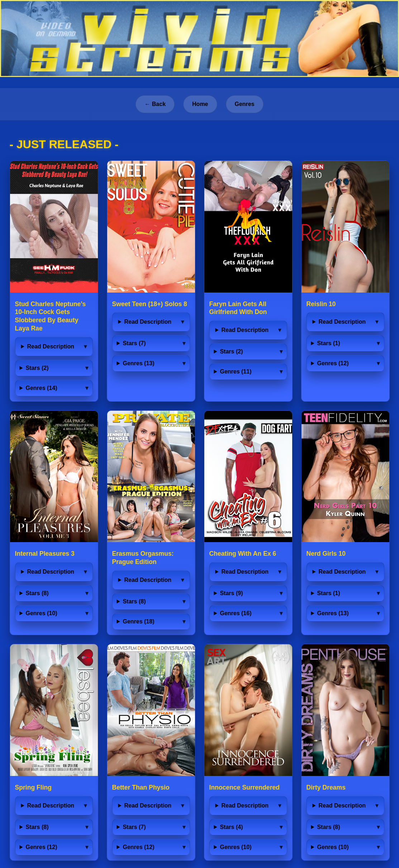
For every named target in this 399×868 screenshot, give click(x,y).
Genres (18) (138, 621)
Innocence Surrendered (245, 787)
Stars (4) (231, 827)
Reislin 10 (321, 304)
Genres (245, 104)
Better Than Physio (141, 787)
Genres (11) (236, 372)
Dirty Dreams (326, 787)
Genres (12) (333, 363)
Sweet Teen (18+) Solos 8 (150, 304)
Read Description (51, 346)
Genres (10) (41, 613)
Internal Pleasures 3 (45, 554)
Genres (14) (41, 388)
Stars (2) (37, 368)
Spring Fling (34, 787)
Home (200, 104)
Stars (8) (37, 593)
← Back (155, 104)
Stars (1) (328, 343)
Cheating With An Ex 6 (243, 554)
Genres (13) (138, 363)
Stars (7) (134, 343)
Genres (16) (236, 613)
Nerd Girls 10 (326, 554)
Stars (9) (231, 593)
